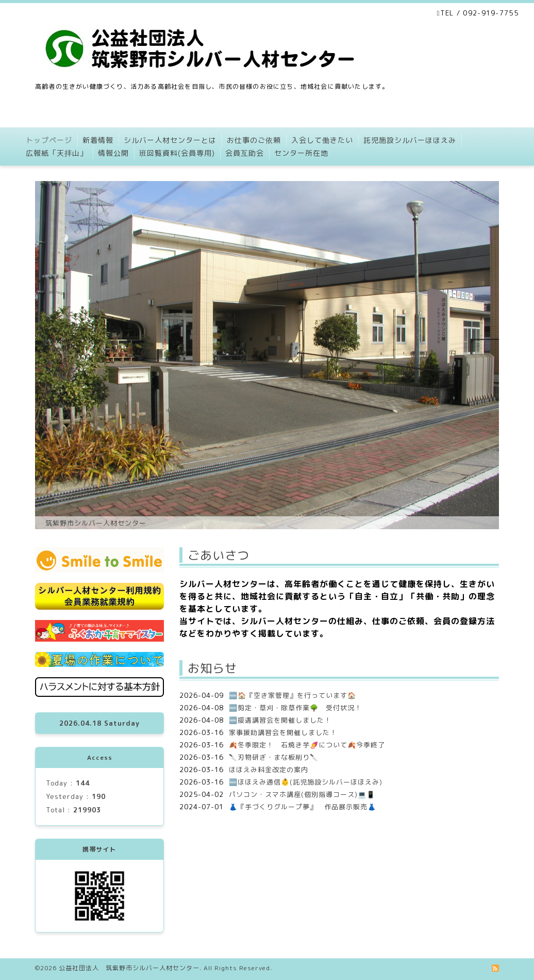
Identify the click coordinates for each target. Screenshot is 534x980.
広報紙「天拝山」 (57, 153)
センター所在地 (301, 153)
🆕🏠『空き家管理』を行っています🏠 (293, 695)
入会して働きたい (322, 140)
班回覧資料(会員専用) (177, 153)
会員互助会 (245, 153)
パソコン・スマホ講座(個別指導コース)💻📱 (302, 794)
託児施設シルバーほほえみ (410, 140)
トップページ (49, 140)
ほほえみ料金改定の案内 (269, 770)
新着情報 (98, 140)
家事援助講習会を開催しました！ (283, 732)
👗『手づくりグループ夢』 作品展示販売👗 (303, 807)
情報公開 (113, 153)
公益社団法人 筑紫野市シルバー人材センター (129, 968)
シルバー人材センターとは (170, 140)
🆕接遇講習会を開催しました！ (280, 720)
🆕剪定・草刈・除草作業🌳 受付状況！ (295, 708)
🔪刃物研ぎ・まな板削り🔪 (274, 757)
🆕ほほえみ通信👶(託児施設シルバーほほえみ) (306, 782)
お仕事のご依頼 (254, 140)
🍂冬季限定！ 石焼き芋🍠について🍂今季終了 (307, 745)
